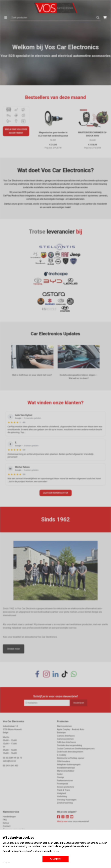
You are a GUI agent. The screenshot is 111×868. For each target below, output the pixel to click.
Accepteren (56, 859)
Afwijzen (6, 862)
